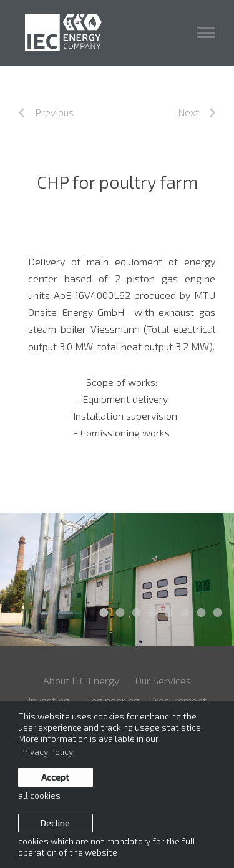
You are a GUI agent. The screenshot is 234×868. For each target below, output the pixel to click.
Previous (46, 112)
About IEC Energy (81, 680)
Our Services (163, 680)
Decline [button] (55, 823)
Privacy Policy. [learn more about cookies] (47, 752)
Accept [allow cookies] (55, 777)
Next (197, 112)
